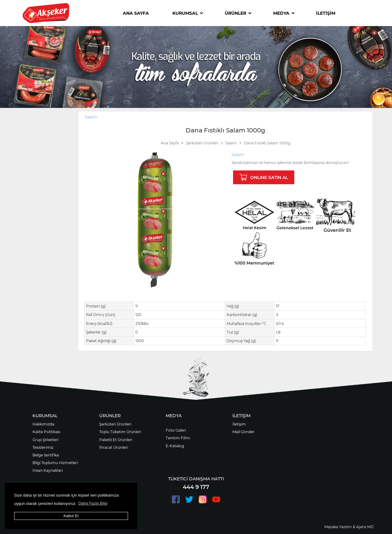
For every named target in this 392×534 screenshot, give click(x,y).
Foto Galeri (176, 430)
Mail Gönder (243, 432)
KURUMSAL (188, 13)
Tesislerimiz (43, 447)
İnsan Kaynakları (48, 470)
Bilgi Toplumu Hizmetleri (55, 463)
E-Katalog (175, 446)
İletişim (239, 424)
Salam (91, 117)
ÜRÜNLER (238, 13)
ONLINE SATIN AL (264, 177)
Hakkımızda (43, 424)
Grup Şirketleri (45, 440)
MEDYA (284, 13)
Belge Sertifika (46, 455)
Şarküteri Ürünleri (115, 424)
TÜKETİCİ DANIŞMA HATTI (196, 479)
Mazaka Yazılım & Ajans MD (349, 527)
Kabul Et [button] (71, 516)
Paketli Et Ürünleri (116, 440)
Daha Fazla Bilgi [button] (93, 503)
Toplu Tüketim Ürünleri (120, 432)
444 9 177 (196, 487)
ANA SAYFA (136, 13)
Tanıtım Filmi (178, 438)
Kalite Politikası (46, 432)
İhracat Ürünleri (114, 447)
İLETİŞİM (326, 13)
